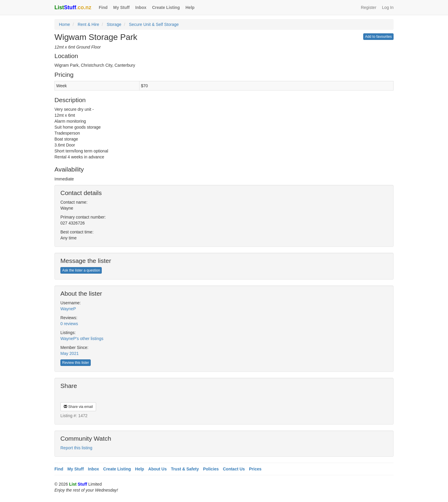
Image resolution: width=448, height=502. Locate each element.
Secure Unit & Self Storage (154, 24)
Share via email (78, 407)
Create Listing (166, 7)
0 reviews (69, 324)
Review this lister (76, 363)
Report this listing (76, 448)
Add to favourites (378, 37)
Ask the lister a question (81, 270)
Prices (255, 469)
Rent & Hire (88, 24)
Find (103, 7)
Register (369, 7)
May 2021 (69, 353)
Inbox (141, 7)
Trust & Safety (185, 469)
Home (64, 24)
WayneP (68, 309)
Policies (211, 469)
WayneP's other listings (82, 339)
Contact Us (234, 469)
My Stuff (122, 7)
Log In (388, 7)
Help (190, 7)
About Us (157, 469)
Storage (114, 24)
